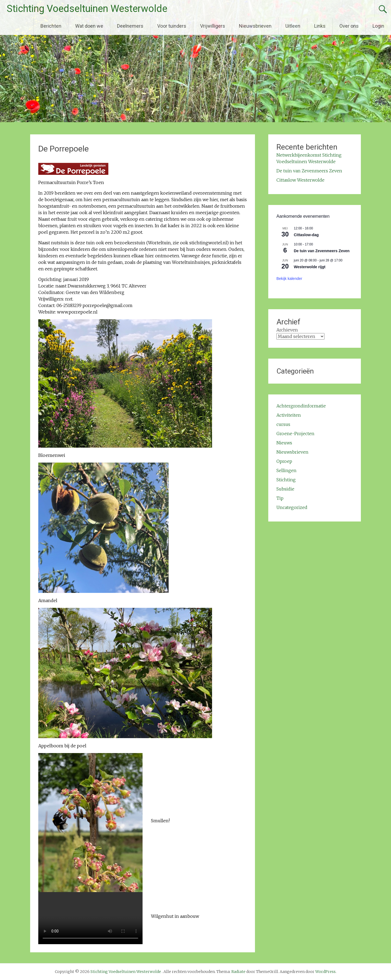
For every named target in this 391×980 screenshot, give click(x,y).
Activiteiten (289, 415)
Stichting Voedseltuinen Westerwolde (87, 9)
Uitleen (293, 26)
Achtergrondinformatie (301, 406)
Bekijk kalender (289, 279)
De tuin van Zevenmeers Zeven (309, 171)
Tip (280, 498)
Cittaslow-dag (306, 235)
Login (378, 26)
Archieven (287, 330)
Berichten (51, 26)
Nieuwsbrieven (255, 26)
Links (320, 26)
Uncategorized (292, 507)
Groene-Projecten (295, 434)
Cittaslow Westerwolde (300, 180)
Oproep (284, 461)
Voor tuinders (172, 26)
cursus (283, 424)
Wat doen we (89, 26)
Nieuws (284, 443)
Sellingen (286, 470)
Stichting (286, 480)
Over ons (349, 26)
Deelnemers (130, 26)
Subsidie (285, 489)
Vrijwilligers (213, 26)
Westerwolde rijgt (310, 267)
